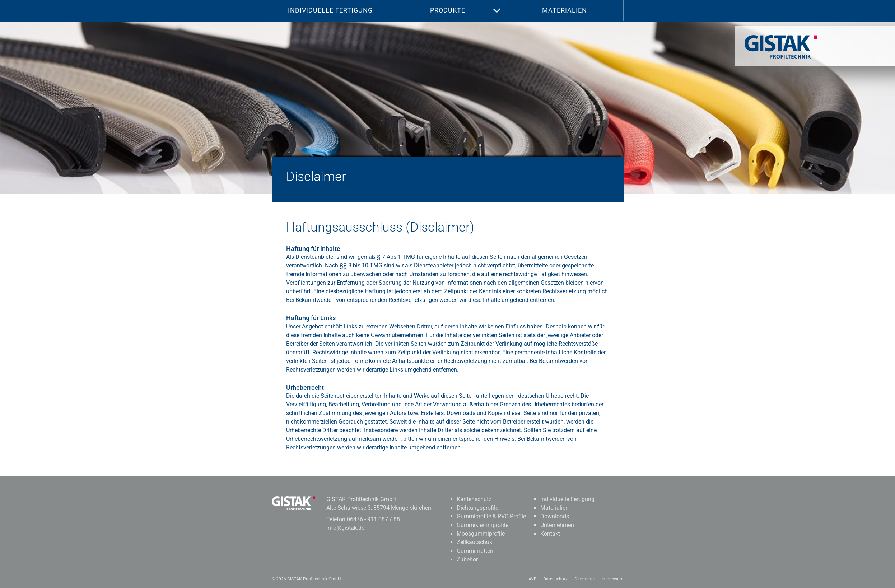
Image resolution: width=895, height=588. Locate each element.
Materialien (565, 10)
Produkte (448, 10)
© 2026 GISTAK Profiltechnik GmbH (306, 579)
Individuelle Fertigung (330, 10)
